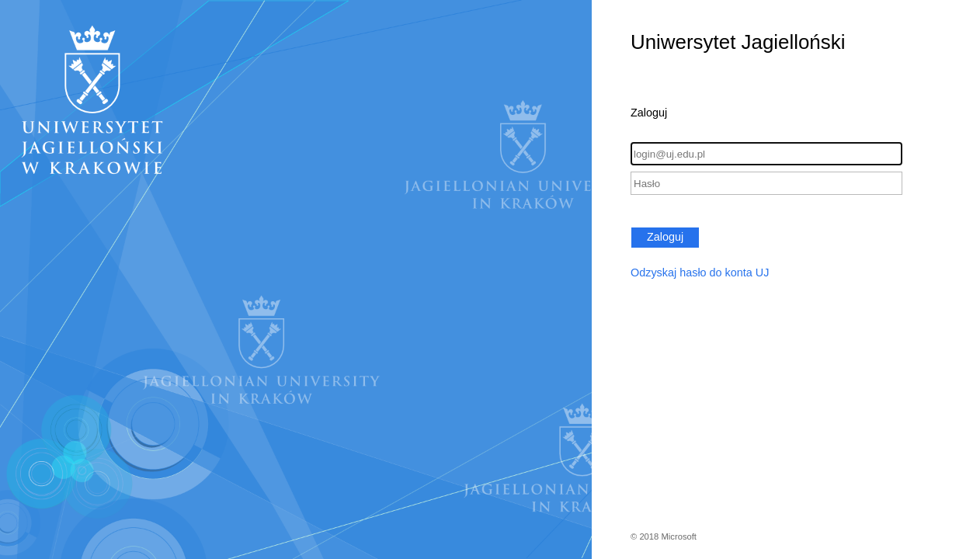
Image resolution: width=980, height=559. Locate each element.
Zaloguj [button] (665, 237)
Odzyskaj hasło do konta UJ (700, 273)
